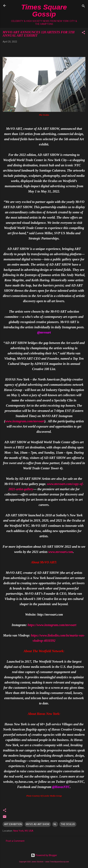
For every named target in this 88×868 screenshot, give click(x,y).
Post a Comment (15, 841)
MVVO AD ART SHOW (38, 824)
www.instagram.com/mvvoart (25, 421)
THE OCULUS (68, 824)
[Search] (83, 7)
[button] (83, 33)
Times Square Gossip (44, 11)
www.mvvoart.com (61, 552)
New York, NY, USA (23, 831)
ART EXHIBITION (13, 824)
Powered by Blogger (44, 855)
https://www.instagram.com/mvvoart (52, 625)
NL (55, 824)
